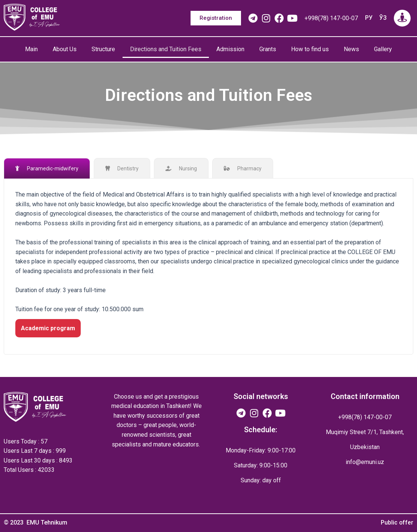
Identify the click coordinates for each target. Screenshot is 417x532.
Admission (230, 49)
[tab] (47, 168)
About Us (65, 49)
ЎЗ (383, 18)
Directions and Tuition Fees (166, 49)
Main (31, 49)
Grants (268, 49)
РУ (369, 18)
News (351, 49)
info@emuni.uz (365, 462)
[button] (216, 18)
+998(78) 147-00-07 (331, 18)
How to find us (310, 49)
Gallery (383, 49)
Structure (103, 49)
